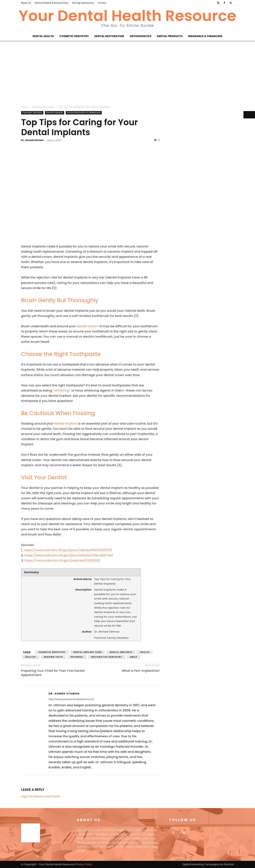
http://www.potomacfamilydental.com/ (71, 699)
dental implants (121, 652)
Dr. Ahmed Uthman (32, 140)
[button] (218, 3)
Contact (102, 3)
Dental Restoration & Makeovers (84, 113)
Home (25, 107)
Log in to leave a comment (40, 796)
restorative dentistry (107, 657)
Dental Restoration (109, 36)
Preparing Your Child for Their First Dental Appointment (53, 673)
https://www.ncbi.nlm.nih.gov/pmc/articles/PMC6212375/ (68, 550)
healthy (31, 657)
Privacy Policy (84, 864)
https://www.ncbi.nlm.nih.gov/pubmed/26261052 (62, 560)
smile (134, 657)
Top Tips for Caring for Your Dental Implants (79, 127)
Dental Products (170, 36)
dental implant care (88, 652)
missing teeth (53, 657)
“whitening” (62, 390)
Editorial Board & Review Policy (52, 3)
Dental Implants (55, 113)
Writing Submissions (83, 3)
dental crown (87, 326)
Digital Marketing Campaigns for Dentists (208, 864)
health (145, 652)
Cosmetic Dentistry (74, 36)
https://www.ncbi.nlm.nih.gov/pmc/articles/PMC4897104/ (69, 555)
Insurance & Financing (205, 36)
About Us (26, 3)
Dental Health (43, 36)
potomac (77, 657)
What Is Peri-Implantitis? (141, 671)
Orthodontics (141, 36)
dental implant (66, 423)
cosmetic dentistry (52, 652)
